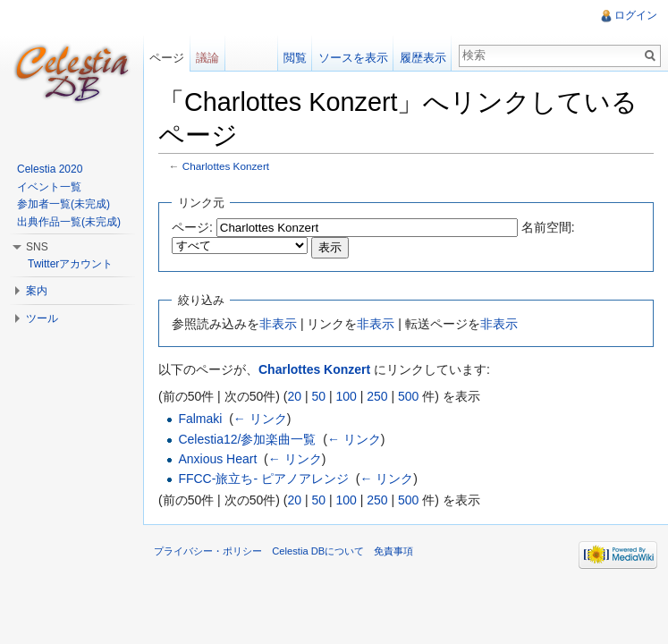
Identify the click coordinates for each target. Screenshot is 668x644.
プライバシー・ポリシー (208, 551)
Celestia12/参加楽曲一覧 (247, 439)
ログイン (636, 15)
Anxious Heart (217, 459)
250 (377, 396)
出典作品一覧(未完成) (69, 222)
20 (294, 396)
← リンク (260, 419)
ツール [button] (42, 318)
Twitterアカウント (70, 264)
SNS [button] (37, 247)
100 (346, 396)
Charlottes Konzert (226, 166)
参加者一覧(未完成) (63, 204)
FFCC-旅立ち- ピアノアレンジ (263, 479)
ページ (167, 58)
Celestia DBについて (318, 551)
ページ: (192, 227)
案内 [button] (37, 291)
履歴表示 (423, 58)
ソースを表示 (353, 58)
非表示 (278, 324)
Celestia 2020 (50, 169)
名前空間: (548, 227)
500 (408, 396)
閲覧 (295, 58)
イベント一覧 (49, 187)
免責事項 (393, 551)
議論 (207, 58)
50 (318, 396)
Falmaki (200, 419)
